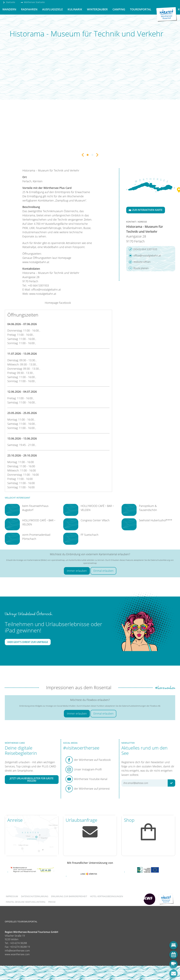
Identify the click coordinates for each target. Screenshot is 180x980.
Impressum (12, 896)
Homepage (52, 303)
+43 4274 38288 (18, 943)
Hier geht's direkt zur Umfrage (28, 642)
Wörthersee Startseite (33, 2)
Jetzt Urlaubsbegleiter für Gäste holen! (32, 780)
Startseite (9, 2)
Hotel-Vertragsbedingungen (107, 896)
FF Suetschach (90, 535)
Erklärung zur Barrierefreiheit (69, 896)
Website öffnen (140, 262)
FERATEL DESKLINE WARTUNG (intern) (26, 902)
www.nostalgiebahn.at (36, 262)
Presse (52, 902)
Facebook (65, 303)
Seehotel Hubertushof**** (156, 520)
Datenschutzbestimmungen (134, 706)
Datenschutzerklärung (35, 896)
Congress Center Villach (95, 520)
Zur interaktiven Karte (146, 210)
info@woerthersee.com (17, 951)
